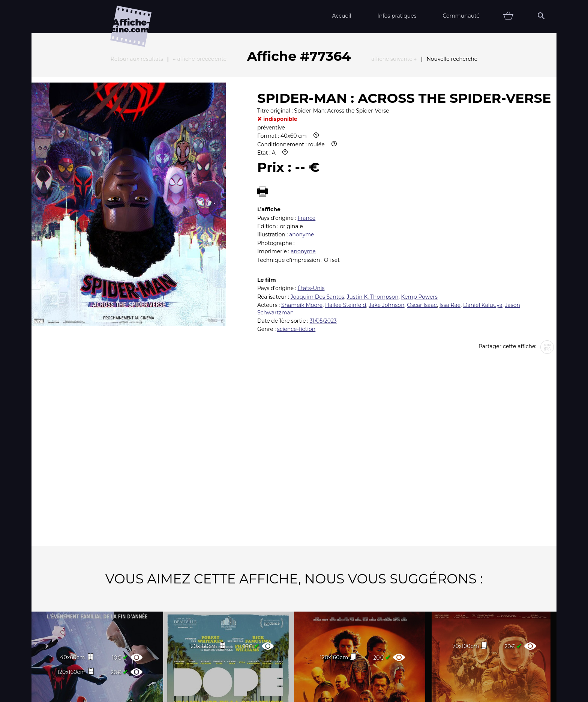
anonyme (302, 152)
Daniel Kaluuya (483, 222)
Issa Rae (450, 222)
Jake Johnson (386, 222)
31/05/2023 (323, 238)
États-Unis (311, 206)
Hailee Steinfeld (346, 222)
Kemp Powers (419, 214)
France (307, 135)
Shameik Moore (302, 222)
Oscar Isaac (422, 222)
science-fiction (296, 247)
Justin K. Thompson (373, 214)
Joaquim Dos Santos (317, 214)
